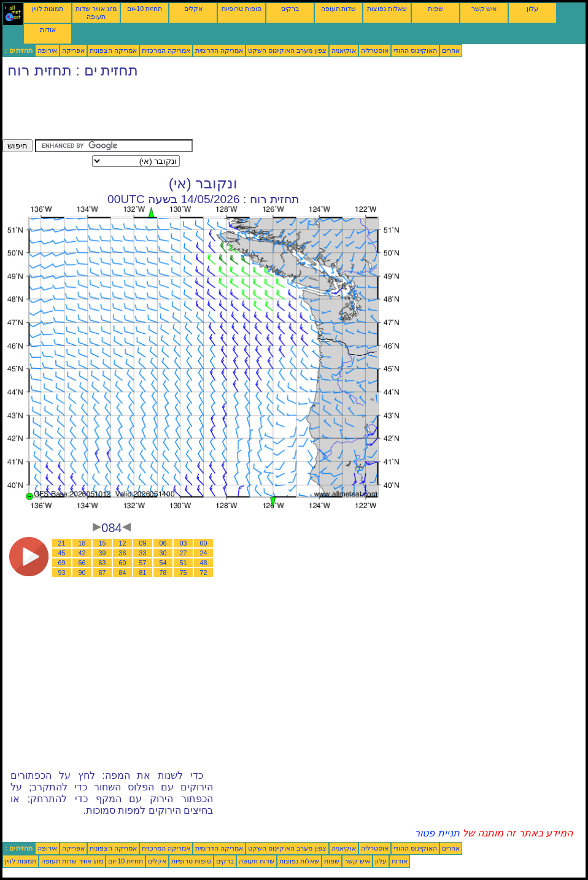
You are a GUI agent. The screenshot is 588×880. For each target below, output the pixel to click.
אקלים (193, 9)
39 (103, 553)
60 (123, 563)
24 (204, 553)
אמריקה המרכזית (166, 50)
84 (123, 573)
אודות (48, 29)
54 (163, 563)
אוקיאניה (344, 50)
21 (62, 543)
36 (123, 553)
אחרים (451, 50)
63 (103, 563)
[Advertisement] (226, 112)
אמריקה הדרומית (219, 50)
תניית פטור (437, 833)
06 (163, 543)
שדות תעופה (339, 9)
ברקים (290, 9)
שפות (435, 9)
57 (143, 563)
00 (204, 543)
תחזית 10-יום (145, 9)
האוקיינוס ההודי (415, 50)
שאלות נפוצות (387, 9)
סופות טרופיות (242, 9)
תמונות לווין (48, 9)
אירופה (47, 50)
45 (62, 553)
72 (204, 573)
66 (82, 563)
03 (184, 543)
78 (163, 573)
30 (163, 553)
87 (103, 573)
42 (82, 553)
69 (62, 563)
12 (123, 543)
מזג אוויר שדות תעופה (96, 13)
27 (184, 553)
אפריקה (73, 50)
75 (184, 573)
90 (82, 573)
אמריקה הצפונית (113, 50)
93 (62, 573)
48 (204, 563)
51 (184, 563)
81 (143, 573)
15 (103, 543)
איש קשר (484, 9)
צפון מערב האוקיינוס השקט (287, 50)
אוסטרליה (375, 50)
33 (143, 553)
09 (143, 543)
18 (82, 543)
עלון (532, 9)
